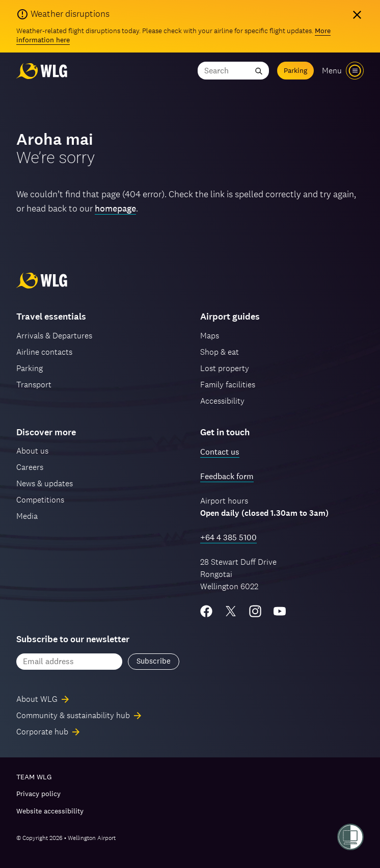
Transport (34, 385)
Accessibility (222, 401)
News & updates (45, 483)
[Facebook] (206, 611)
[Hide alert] (357, 15)
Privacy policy (38, 794)
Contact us (220, 452)
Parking (295, 70)
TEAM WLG (34, 777)
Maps (210, 336)
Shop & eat (220, 352)
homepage (115, 208)
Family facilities (228, 385)
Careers (30, 467)
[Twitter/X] (231, 611)
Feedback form (227, 476)
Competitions (40, 500)
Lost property (225, 368)
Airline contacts (44, 352)
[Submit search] (259, 71)
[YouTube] (280, 611)
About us (32, 451)
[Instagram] (255, 611)
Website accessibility (50, 811)
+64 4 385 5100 (228, 537)
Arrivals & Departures (54, 336)
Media (27, 516)
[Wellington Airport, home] (42, 71)
